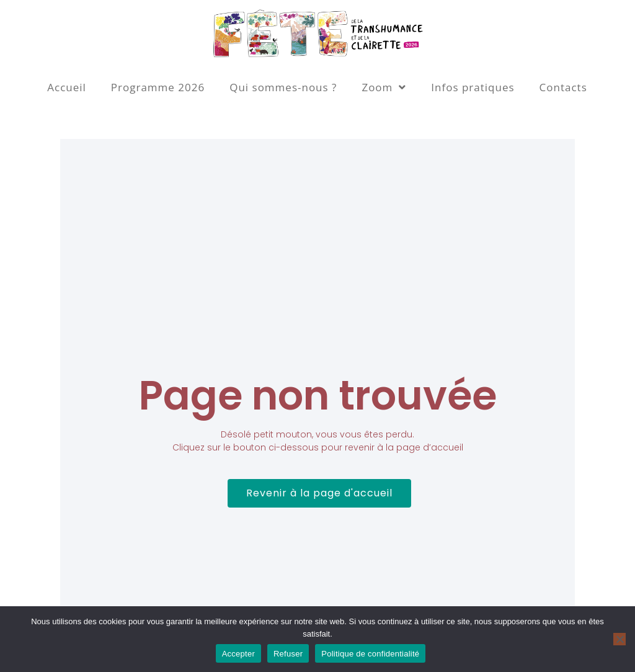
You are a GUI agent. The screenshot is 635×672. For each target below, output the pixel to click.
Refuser (288, 654)
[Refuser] (619, 639)
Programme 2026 (158, 87)
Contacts (563, 87)
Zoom (384, 87)
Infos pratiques (473, 87)
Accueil (67, 87)
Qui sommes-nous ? (283, 87)
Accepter (238, 654)
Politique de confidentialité (370, 654)
